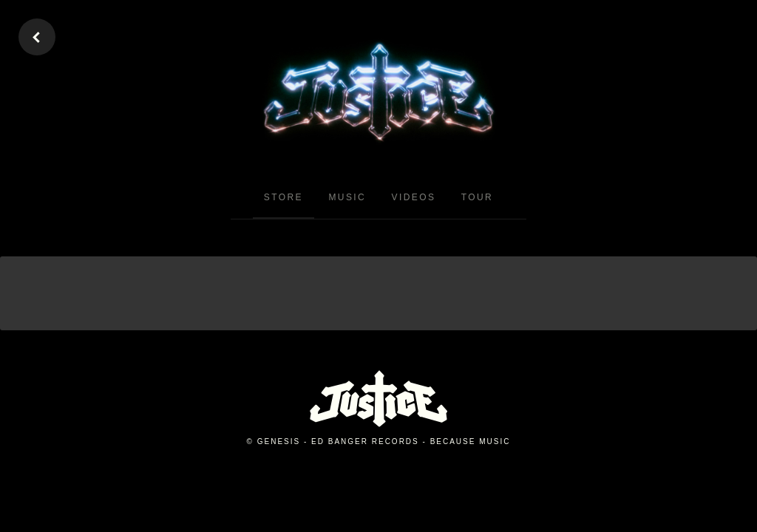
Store (284, 197)
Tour (477, 197)
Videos (414, 197)
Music (347, 197)
